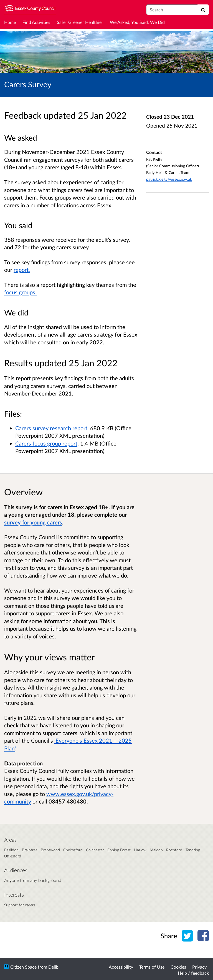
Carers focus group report (46, 443)
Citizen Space (23, 967)
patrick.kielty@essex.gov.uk (169, 179)
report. (22, 270)
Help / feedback (193, 973)
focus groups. (20, 292)
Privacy (199, 967)
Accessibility (121, 967)
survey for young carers (33, 522)
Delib (53, 967)
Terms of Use (152, 967)
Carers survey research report (51, 428)
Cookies (178, 967)
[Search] (203, 10)
